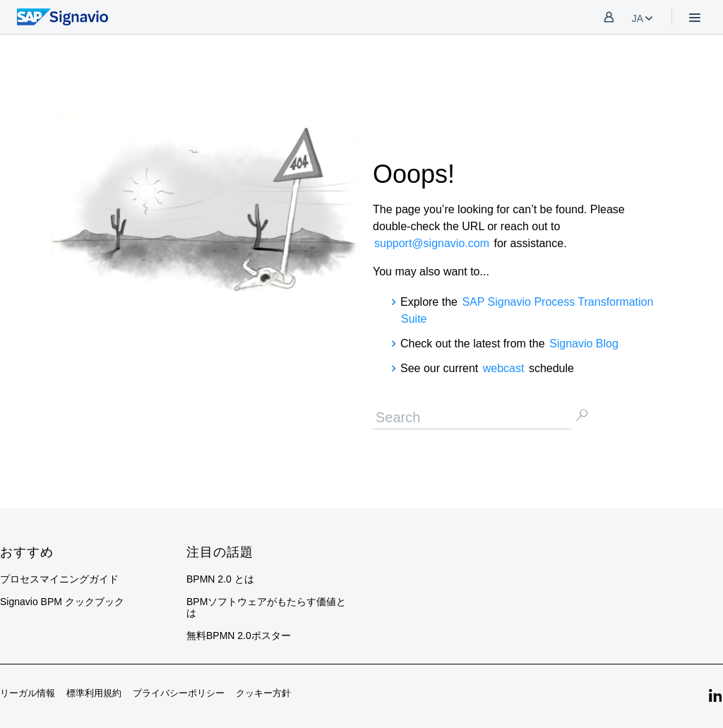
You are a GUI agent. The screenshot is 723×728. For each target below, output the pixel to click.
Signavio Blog (584, 344)
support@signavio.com (432, 243)
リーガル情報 (28, 693)
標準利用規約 (94, 693)
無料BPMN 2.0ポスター (239, 635)
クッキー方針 (263, 693)
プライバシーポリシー (179, 693)
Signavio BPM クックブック (62, 602)
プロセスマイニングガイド (59, 579)
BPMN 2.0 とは (220, 579)
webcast (504, 368)
